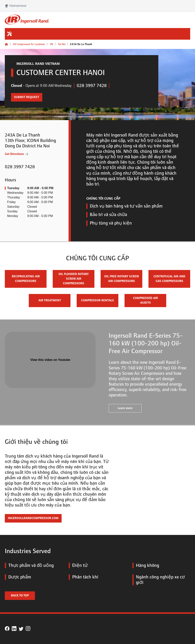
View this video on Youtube (50, 360)
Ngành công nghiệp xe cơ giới (159, 580)
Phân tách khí (84, 577)
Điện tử (78, 565)
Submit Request (25, 96)
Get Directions (17, 154)
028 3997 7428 (92, 86)
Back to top (20, 596)
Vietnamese (16, 6)
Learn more (125, 408)
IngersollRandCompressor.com (33, 518)
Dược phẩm (18, 577)
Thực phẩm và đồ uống (29, 565)
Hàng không (146, 565)
